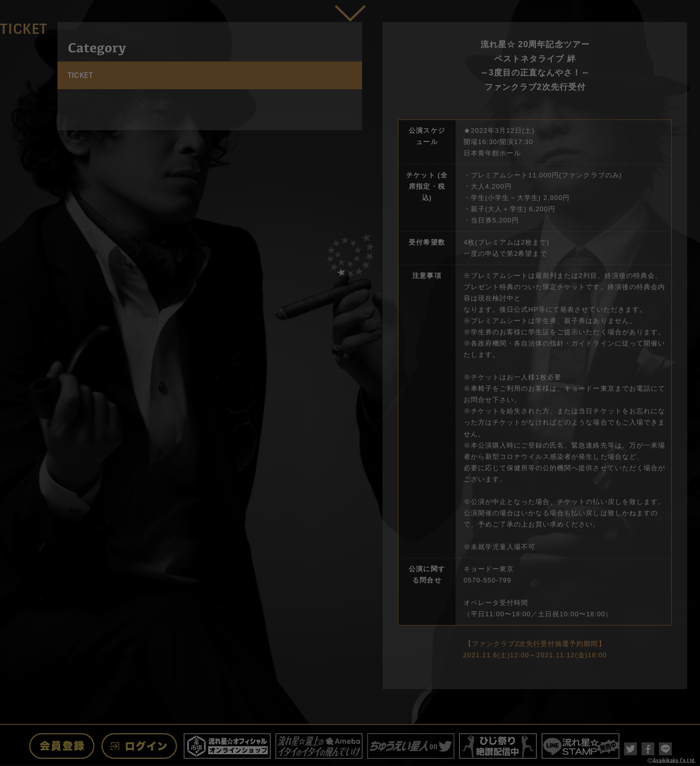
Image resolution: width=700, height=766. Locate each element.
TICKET (81, 75)
